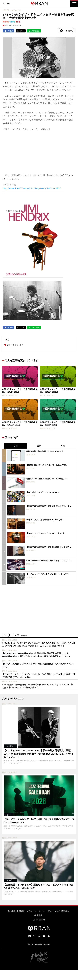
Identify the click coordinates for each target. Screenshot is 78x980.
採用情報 (38, 915)
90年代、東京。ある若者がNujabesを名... (45, 520)
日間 (15, 446)
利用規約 (21, 911)
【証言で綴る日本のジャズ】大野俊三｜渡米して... (49, 506)
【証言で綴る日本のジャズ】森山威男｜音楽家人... (49, 547)
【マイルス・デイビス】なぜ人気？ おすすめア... (48, 574)
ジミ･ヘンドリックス (13, 25)
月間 (63, 446)
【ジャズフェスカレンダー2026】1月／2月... (46, 533)
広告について (54, 911)
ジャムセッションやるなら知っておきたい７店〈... (49, 561)
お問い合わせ (39, 919)
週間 (39, 446)
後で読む (67, 31)
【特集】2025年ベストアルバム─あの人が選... (47, 465)
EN (8, 4)
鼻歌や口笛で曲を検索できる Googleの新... (46, 451)
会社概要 (11, 911)
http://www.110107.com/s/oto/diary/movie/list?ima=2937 (32, 188)
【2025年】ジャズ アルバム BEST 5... (44, 492)
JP (3, 4)
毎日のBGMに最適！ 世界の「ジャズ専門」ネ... (48, 479)
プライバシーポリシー (36, 911)
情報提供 (65, 911)
